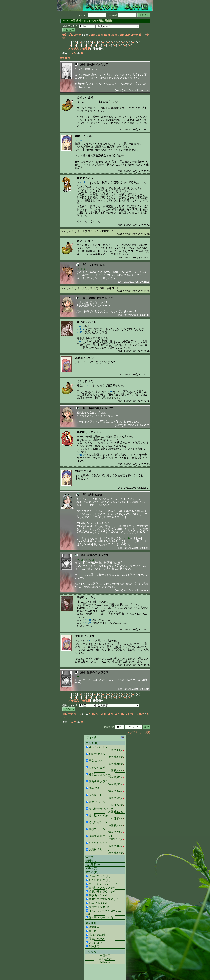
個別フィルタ (70, 26)
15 (128, 43)
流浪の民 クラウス (98, 555)
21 (85, 46)
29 (125, 46)
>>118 (88, 620)
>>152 (80, 326)
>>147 (79, 140)
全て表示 (65, 58)
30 (130, 46)
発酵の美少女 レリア (101, 298)
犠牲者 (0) (91, 857)
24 (100, 46)
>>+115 (79, 560)
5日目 (114, 35)
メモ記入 (73, 49)
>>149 (80, 329)
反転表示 (105, 962)
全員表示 (105, 956)
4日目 (107, 35)
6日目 (121, 35)
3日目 (100, 35)
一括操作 (91, 952)
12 (113, 43)
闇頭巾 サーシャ (86, 597)
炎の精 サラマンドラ (89, 432)
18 (70, 46)
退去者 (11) (92, 872)
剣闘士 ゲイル (83, 136)
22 (90, 46)
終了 (142, 35)
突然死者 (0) (93, 864)
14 (123, 43)
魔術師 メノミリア (98, 64)
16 (133, 43)
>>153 (80, 342)
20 (80, 46)
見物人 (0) (91, 868)
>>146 (88, 623)
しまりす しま (97, 265)
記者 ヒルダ (95, 495)
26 (110, 46)
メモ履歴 (85, 49)
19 (75, 46)
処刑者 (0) (91, 861)
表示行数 (109, 727)
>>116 (127, 538)
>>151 (80, 455)
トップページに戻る (139, 732)
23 (95, 46)
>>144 (83, 182)
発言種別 (91, 923)
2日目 (92, 35)
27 (115, 46)
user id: (93, 15)
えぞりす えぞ (85, 97)
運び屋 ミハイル (86, 322)
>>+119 (79, 677)
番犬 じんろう (85, 178)
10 (103, 43)
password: (122, 15)
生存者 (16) (92, 743)
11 (108, 43)
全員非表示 (105, 959)
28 (120, 46)
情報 (65, 35)
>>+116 (90, 560)
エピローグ (132, 35)
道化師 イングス (85, 358)
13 (118, 43)
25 (105, 46)
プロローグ (75, 35)
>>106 (92, 640)
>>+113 (81, 269)
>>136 (109, 392)
